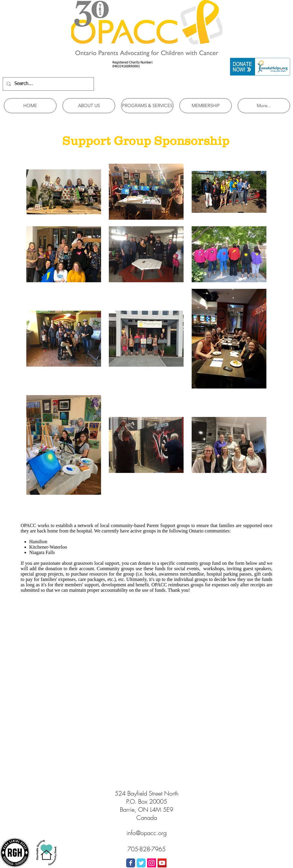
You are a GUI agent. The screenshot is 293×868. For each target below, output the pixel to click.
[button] (89, 106)
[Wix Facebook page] (131, 863)
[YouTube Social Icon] (162, 863)
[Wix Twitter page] (141, 863)
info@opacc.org (146, 833)
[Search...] (48, 84)
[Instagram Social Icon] (152, 863)
